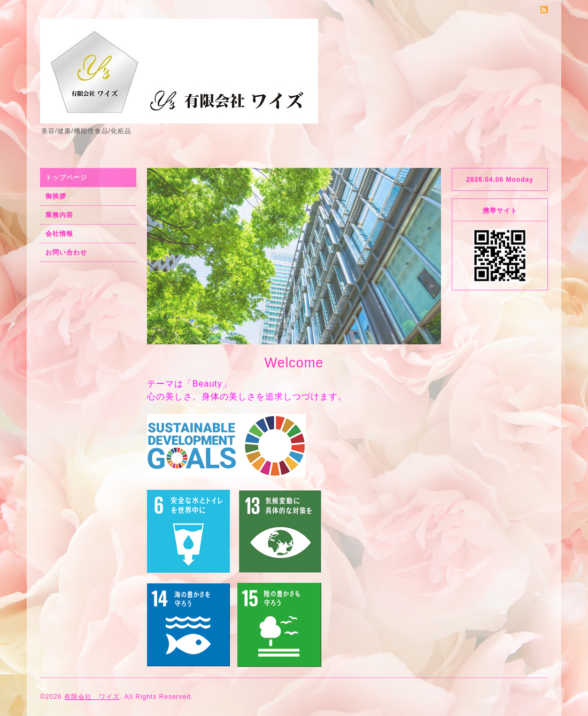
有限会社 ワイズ (92, 697)
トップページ (66, 178)
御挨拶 (56, 196)
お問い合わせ (66, 252)
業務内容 (59, 215)
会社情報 (59, 234)
